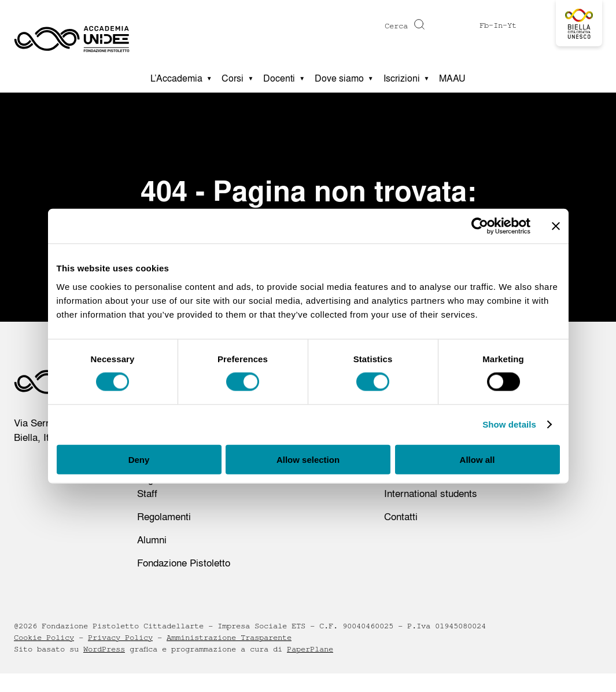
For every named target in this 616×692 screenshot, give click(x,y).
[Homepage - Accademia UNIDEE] (72, 32)
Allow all (477, 459)
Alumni (152, 540)
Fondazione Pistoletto (184, 563)
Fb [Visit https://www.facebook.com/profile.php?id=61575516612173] (484, 25)
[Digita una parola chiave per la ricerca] (353, 26)
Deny (139, 459)
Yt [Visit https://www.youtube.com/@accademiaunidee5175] (512, 25)
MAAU (452, 78)
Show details (509, 424)
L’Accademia (176, 78)
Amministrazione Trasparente (229, 638)
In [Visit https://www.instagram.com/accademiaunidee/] (498, 25)
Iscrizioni (402, 78)
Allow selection (308, 459)
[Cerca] (418, 24)
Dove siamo (339, 78)
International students (431, 493)
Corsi (233, 78)
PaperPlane (310, 649)
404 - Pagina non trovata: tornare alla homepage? (308, 207)
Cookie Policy (44, 638)
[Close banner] (556, 226)
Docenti (279, 78)
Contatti (401, 516)
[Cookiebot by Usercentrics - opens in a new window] (480, 226)
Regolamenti (164, 516)
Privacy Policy (120, 638)
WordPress (104, 649)
